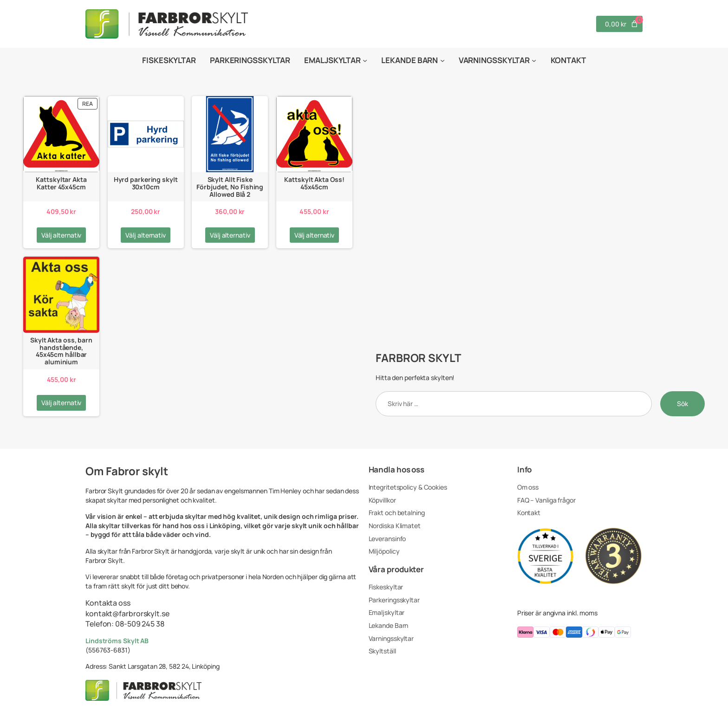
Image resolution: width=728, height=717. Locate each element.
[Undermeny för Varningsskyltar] (534, 60)
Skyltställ (382, 651)
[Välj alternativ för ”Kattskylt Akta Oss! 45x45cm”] (315, 235)
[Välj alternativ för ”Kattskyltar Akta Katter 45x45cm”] (62, 235)
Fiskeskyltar (386, 587)
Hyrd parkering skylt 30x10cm (146, 183)
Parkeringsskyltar (394, 600)
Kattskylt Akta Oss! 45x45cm (314, 183)
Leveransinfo (387, 539)
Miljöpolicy (384, 551)
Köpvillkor (382, 500)
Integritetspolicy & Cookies (408, 487)
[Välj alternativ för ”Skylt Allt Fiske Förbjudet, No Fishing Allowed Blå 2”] (230, 235)
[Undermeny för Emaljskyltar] (365, 60)
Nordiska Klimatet (395, 526)
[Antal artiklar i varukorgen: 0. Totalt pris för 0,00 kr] (619, 24)
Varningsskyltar (391, 638)
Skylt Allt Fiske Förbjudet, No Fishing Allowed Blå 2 (230, 187)
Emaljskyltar (387, 612)
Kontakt (529, 513)
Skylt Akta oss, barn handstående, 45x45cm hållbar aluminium (61, 351)
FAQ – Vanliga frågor (546, 500)
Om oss (528, 487)
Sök (682, 404)
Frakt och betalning (397, 513)
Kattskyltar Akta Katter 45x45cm (61, 183)
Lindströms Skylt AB (117, 641)
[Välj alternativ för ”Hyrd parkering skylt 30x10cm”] (146, 235)
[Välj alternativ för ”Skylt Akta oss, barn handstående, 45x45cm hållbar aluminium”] (62, 403)
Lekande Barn (389, 625)
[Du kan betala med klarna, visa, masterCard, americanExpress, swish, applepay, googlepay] (580, 633)
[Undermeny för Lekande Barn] (442, 60)
